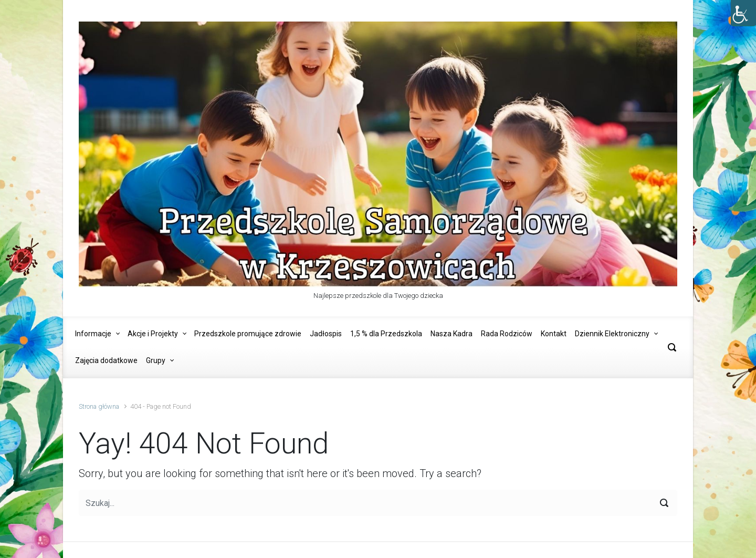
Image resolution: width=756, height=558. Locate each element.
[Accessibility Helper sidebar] (743, 13)
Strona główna (99, 406)
